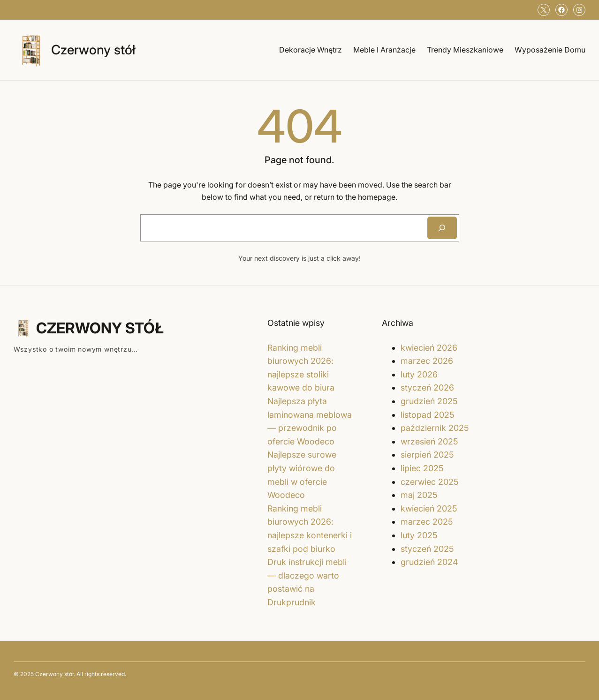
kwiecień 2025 (429, 508)
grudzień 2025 (429, 401)
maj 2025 (419, 495)
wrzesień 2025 (429, 441)
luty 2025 (419, 535)
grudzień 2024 (429, 562)
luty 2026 (419, 374)
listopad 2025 (428, 415)
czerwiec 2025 (430, 482)
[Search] (442, 228)
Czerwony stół (93, 50)
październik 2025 (435, 428)
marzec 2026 (427, 361)
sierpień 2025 (427, 455)
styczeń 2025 (427, 549)
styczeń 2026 (427, 388)
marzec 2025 (427, 522)
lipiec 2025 (422, 468)
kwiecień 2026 (429, 348)
